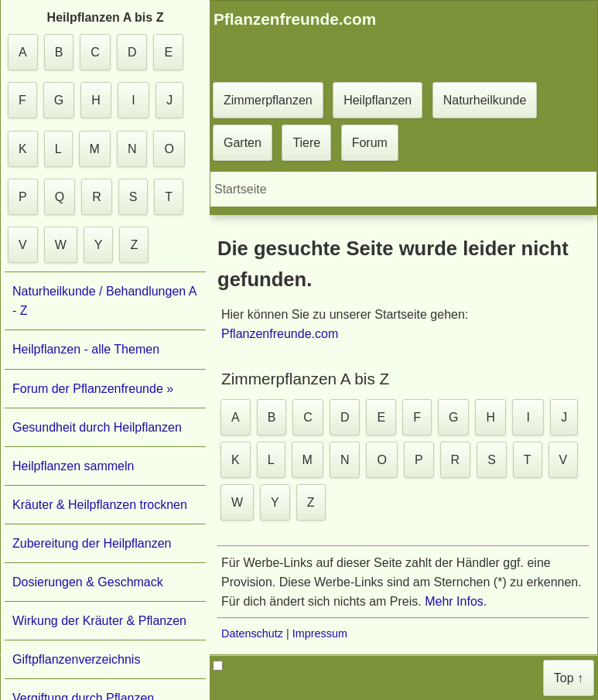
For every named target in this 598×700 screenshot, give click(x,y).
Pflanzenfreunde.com (280, 334)
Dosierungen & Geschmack (88, 582)
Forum (370, 143)
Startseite (241, 189)
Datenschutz (252, 633)
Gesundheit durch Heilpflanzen (97, 427)
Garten (243, 143)
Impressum (320, 633)
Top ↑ (569, 678)
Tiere (306, 143)
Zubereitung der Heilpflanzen (92, 543)
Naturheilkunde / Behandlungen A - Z (104, 301)
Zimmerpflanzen (268, 100)
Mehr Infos (454, 601)
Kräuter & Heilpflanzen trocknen (100, 505)
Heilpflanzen (378, 100)
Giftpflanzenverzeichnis (76, 659)
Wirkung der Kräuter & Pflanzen (99, 621)
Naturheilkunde (485, 100)
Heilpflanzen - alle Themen (86, 349)
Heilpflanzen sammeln (73, 466)
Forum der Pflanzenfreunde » (93, 389)
